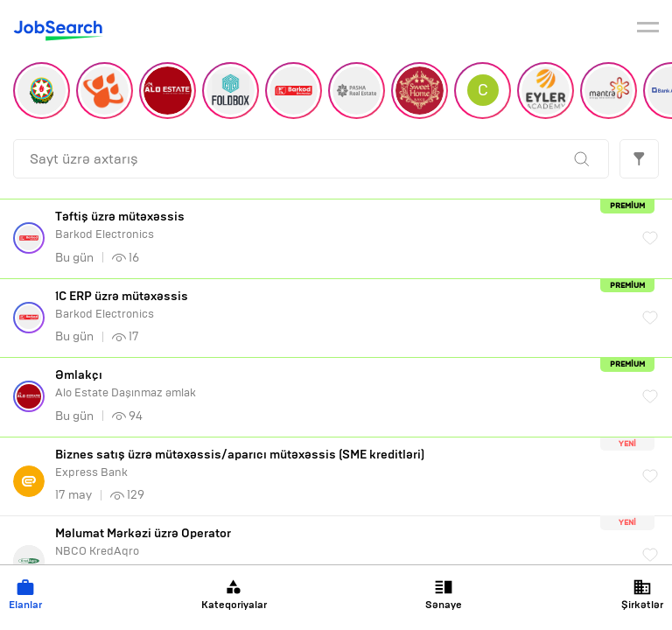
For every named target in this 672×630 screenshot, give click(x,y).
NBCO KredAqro (340, 542)
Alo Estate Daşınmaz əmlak (340, 384)
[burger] (648, 30)
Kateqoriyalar (234, 595)
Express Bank (340, 463)
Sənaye (444, 595)
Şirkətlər (642, 595)
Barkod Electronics (340, 225)
